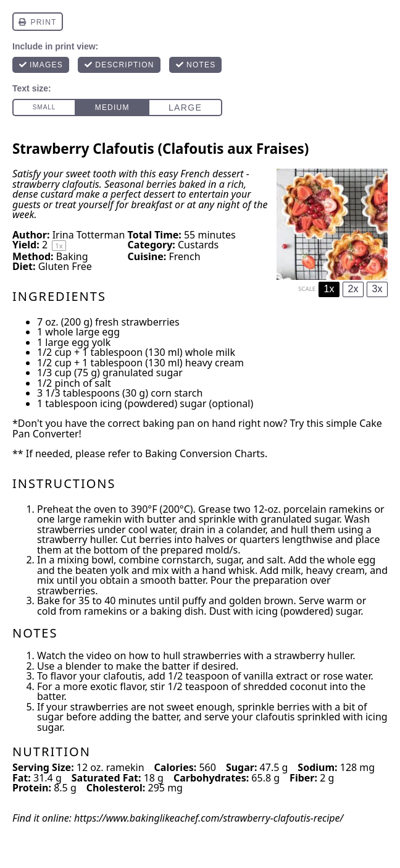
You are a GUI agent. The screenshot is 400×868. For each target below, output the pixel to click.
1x (329, 289)
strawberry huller (76, 539)
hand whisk (228, 570)
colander (246, 529)
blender (83, 666)
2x (353, 289)
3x (377, 289)
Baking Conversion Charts (205, 453)
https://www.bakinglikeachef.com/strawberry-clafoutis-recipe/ (209, 818)
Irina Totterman (89, 235)
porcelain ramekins (327, 509)
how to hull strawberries (185, 655)
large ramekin (90, 519)
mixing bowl (85, 560)
